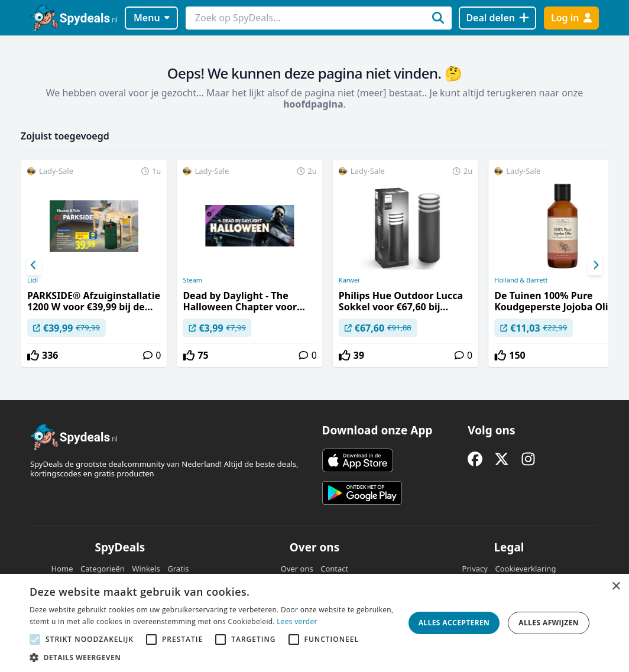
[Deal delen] (497, 18)
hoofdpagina (313, 104)
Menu (152, 18)
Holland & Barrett (521, 280)
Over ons (297, 569)
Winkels (146, 569)
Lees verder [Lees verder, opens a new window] (297, 621)
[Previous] (34, 265)
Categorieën (103, 569)
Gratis (178, 569)
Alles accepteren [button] (454, 623)
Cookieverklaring (525, 569)
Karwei (349, 280)
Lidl (33, 280)
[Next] (595, 265)
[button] (213, 657)
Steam (192, 280)
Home (62, 569)
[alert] (314, 623)
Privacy (475, 569)
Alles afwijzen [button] (549, 623)
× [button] (616, 587)
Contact (334, 569)
